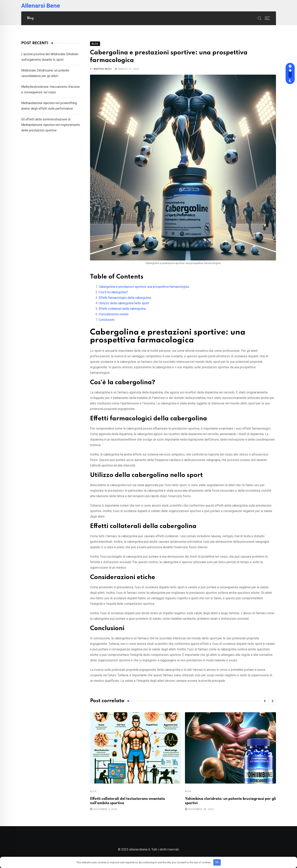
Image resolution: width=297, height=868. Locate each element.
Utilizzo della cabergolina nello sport (124, 303)
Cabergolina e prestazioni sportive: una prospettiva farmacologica (144, 287)
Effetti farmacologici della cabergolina (125, 298)
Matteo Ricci (103, 69)
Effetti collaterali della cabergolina (122, 309)
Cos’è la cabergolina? (113, 292)
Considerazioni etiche (114, 314)
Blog (30, 18)
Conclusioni (107, 320)
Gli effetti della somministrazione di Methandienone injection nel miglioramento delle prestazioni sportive (51, 125)
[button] (265, 701)
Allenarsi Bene (41, 6)
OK (217, 862)
